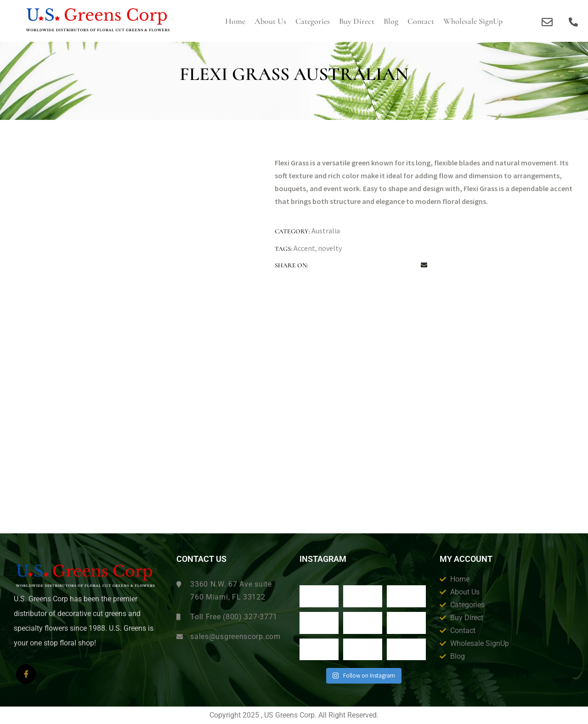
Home (235, 21)
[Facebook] (26, 674)
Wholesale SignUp (473, 21)
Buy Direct (357, 21)
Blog (391, 21)
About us (270, 21)
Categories (313, 21)
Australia (326, 231)
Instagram (323, 559)
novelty (330, 248)
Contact (421, 21)
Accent (304, 248)
